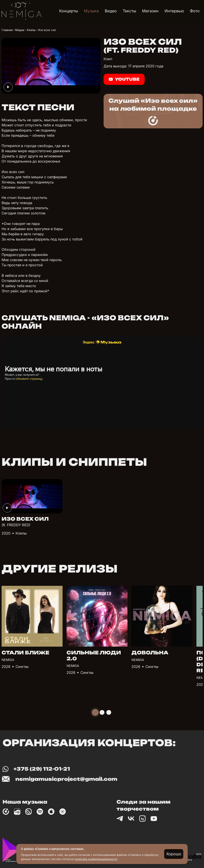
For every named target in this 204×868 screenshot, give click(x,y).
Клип (108, 59)
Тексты (129, 11)
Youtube (124, 79)
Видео (111, 11)
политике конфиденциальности (96, 859)
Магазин (150, 11)
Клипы (21, 533)
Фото (195, 11)
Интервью (174, 11)
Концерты (69, 11)
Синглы (22, 667)
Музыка (91, 11)
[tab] (95, 712)
